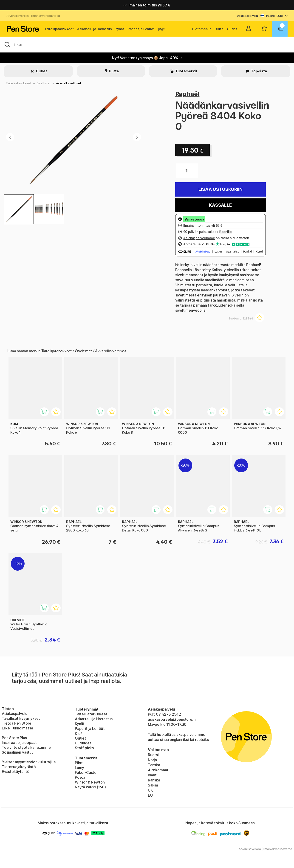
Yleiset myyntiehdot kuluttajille (29, 762)
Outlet (232, 29)
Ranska (154, 780)
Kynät (120, 29)
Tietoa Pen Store (17, 723)
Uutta (219, 29)
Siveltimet (44, 83)
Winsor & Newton (90, 782)
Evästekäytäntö (16, 772)
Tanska (154, 765)
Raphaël (187, 94)
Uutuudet (83, 743)
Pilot (79, 763)
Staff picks (84, 748)
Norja (152, 760)
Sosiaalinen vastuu (18, 752)
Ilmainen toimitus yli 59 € (147, 5)
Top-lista (259, 71)
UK (150, 790)
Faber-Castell (87, 772)
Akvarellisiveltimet (69, 83)
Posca (80, 777)
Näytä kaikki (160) (90, 787)
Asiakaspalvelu (248, 16)
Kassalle (220, 205)
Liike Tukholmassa (17, 728)
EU (150, 795)
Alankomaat (158, 770)
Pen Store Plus (14, 738)
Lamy (79, 768)
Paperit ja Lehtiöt (141, 29)
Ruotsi (153, 755)
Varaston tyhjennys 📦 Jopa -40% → (147, 58)
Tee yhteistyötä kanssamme (26, 747)
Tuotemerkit (201, 29)
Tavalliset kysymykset (21, 718)
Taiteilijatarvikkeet (59, 29)
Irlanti (153, 775)
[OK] (147, 44)
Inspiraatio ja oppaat (19, 743)
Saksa (153, 785)
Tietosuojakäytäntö (19, 767)
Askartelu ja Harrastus (94, 29)
